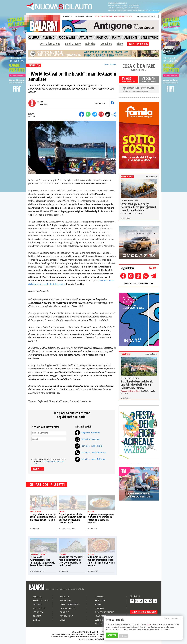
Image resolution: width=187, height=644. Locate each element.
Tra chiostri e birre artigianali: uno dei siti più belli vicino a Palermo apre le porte (137, 384)
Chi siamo (99, 597)
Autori (98, 604)
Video (120, 44)
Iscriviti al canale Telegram (90, 459)
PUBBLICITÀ (68, 16)
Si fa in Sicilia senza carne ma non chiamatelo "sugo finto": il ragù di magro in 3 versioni (101, 561)
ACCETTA (112, 635)
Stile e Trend (66, 601)
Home (106, 64)
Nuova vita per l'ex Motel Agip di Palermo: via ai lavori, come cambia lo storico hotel (71, 561)
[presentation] (52, 449)
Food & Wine (39, 608)
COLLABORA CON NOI (123, 16)
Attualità (113, 64)
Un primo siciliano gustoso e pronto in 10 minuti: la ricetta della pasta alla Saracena (101, 518)
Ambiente (65, 597)
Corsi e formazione (50, 44)
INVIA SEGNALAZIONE (103, 16)
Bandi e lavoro (73, 44)
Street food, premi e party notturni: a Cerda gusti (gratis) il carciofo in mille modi (138, 207)
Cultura (37, 597)
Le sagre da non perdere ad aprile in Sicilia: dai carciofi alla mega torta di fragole (43, 517)
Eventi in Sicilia (41, 601)
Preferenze (124, 636)
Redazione (35, 528)
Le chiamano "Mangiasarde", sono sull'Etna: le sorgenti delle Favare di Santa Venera (42, 561)
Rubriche (90, 44)
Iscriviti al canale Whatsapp (90, 452)
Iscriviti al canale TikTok (89, 446)
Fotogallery (106, 44)
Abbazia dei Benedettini (130, 391)
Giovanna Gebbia (38, 571)
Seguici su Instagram (87, 439)
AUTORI (89, 16)
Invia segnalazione (104, 612)
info (149, 625)
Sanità (36, 620)
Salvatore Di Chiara (68, 528)
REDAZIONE (79, 16)
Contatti (99, 608)
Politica (37, 616)
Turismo (37, 604)
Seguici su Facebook (87, 432)
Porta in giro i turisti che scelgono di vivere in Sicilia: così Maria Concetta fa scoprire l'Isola (72, 518)
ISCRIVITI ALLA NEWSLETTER (139, 283)
